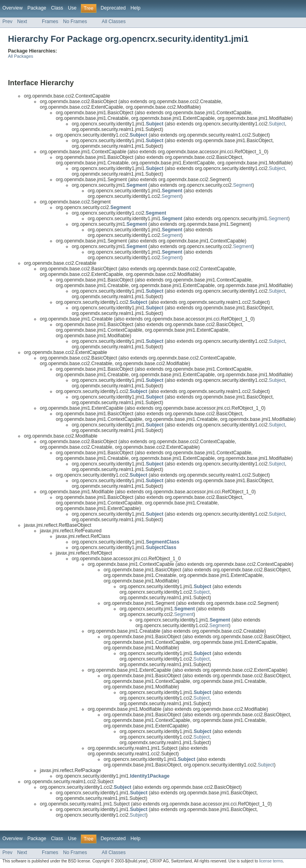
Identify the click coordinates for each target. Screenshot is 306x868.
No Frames (75, 22)
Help (135, 8)
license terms (271, 861)
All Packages (21, 56)
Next (22, 22)
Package (37, 8)
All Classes (114, 22)
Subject (277, 124)
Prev (7, 22)
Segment (243, 185)
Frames (50, 22)
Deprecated (113, 8)
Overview (13, 8)
